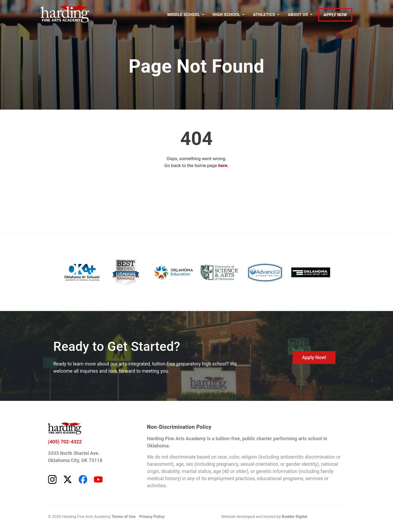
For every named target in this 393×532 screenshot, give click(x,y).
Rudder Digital (294, 517)
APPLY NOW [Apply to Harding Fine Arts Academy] (335, 15)
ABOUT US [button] (298, 15)
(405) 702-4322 (65, 442)
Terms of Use (124, 517)
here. (224, 165)
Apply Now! (314, 357)
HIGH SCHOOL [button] (226, 15)
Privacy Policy (152, 517)
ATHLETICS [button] (264, 15)
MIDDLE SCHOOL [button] (183, 15)
